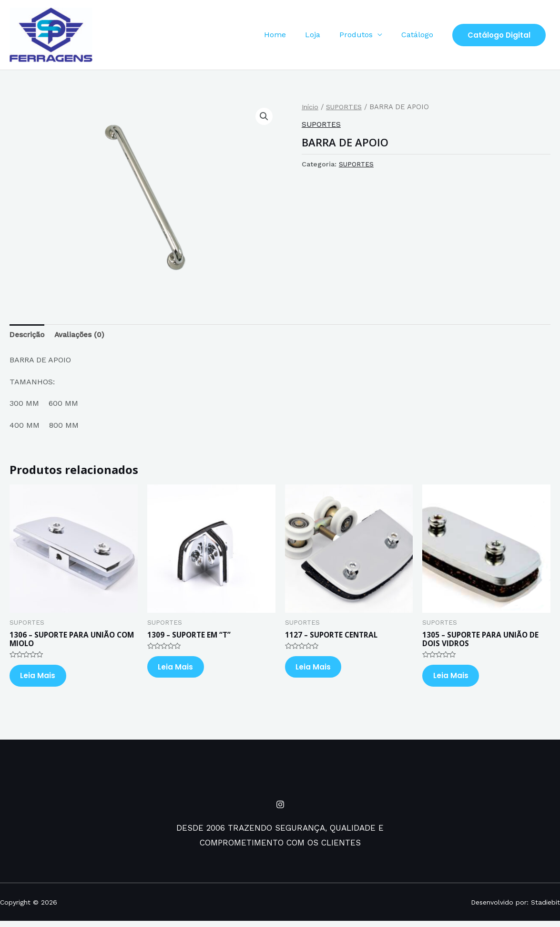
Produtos (362, 35)
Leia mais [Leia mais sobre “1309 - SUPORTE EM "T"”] (180, 670)
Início (311, 107)
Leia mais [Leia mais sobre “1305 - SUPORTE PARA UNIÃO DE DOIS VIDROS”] (455, 679)
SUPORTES (346, 107)
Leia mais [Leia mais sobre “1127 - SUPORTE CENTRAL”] (318, 670)
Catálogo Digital (499, 35)
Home (288, 35)
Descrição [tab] (28, 335)
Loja (322, 35)
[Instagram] (280, 811)
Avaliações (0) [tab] (83, 335)
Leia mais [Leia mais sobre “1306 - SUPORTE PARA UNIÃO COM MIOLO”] (43, 679)
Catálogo (419, 35)
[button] (264, 117)
